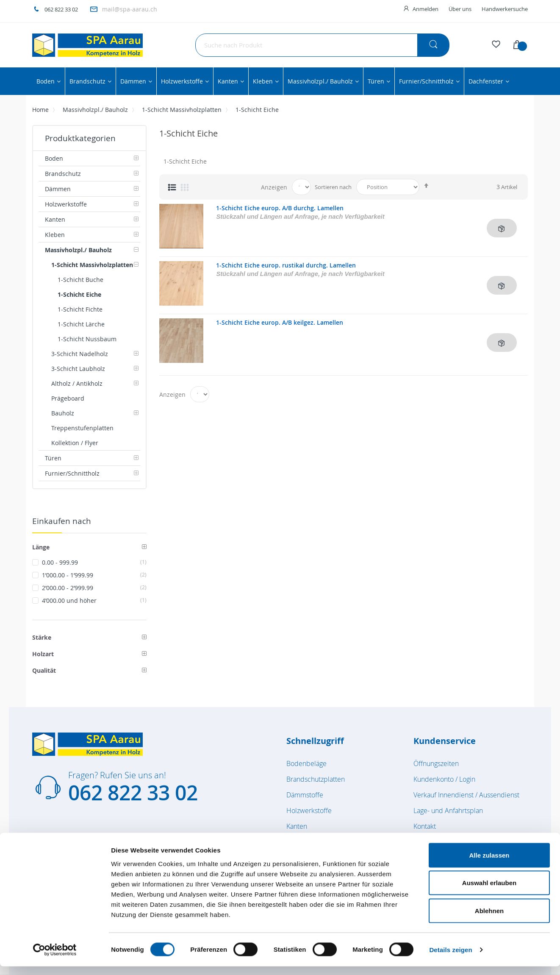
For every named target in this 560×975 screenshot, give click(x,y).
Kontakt (425, 826)
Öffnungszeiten (436, 763)
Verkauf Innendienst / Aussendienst (466, 795)
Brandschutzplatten (316, 779)
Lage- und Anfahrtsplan (448, 811)
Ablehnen (489, 919)
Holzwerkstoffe (309, 811)
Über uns (460, 9)
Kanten (297, 826)
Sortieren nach (333, 187)
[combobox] (322, 45)
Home (40, 110)
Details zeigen (450, 958)
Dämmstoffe (305, 795)
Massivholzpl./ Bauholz (95, 110)
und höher (94, 600)
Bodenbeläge (306, 763)
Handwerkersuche (505, 9)
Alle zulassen (489, 864)
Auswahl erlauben (489, 892)
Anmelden (426, 9)
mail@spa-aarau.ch (130, 9)
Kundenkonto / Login (444, 779)
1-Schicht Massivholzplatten (182, 110)
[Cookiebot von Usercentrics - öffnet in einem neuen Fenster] (55, 958)
